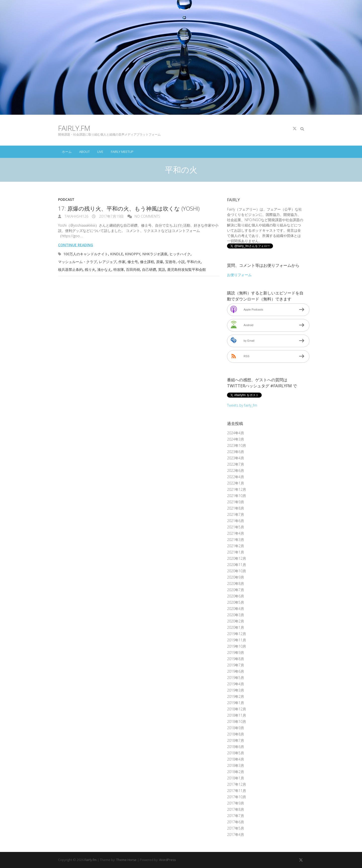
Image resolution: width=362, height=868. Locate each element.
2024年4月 (236, 433)
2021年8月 (236, 508)
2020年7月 (236, 590)
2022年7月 (236, 464)
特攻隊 (119, 269)
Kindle (117, 254)
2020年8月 (236, 583)
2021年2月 (236, 546)
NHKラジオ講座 (155, 254)
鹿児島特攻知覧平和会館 (187, 269)
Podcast (66, 199)
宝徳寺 (170, 262)
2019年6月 (236, 671)
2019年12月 (237, 634)
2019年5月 (236, 678)
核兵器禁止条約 (70, 269)
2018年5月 (236, 753)
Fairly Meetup (122, 152)
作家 (122, 262)
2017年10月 (237, 797)
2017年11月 (237, 791)
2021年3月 (236, 540)
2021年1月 (236, 552)
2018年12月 (237, 709)
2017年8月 (236, 809)
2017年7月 (236, 816)
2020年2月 (236, 621)
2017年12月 (237, 784)
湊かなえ (104, 269)
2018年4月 (236, 759)
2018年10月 (237, 722)
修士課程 (147, 262)
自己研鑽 (149, 269)
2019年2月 (236, 696)
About (84, 152)
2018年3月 (236, 765)
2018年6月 (236, 747)
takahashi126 (76, 216)
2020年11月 (237, 565)
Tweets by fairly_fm (242, 405)
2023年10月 (237, 445)
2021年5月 (236, 527)
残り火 (90, 269)
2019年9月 (236, 653)
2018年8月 (236, 734)
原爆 (160, 262)
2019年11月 (237, 640)
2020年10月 (237, 571)
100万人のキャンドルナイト (86, 254)
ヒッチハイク (180, 254)
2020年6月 (236, 596)
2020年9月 (236, 577)
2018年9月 (236, 728)
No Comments (147, 216)
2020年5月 (236, 602)
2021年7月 (236, 514)
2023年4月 (236, 458)
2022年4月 (236, 477)
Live (100, 152)
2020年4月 (236, 609)
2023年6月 (236, 452)
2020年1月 (236, 627)
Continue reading (76, 245)
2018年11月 (237, 715)
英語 (162, 269)
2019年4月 (236, 684)
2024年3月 (236, 439)
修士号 (133, 262)
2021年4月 (236, 533)
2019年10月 (237, 646)
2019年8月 (236, 659)
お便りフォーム (239, 275)
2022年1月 (236, 483)
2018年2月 (236, 772)
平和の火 (194, 262)
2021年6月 (236, 521)
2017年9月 (236, 803)
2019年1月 (236, 703)
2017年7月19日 (111, 216)
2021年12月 (237, 489)
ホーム (67, 152)
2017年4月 (236, 834)
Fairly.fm (74, 128)
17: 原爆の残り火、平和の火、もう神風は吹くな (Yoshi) (129, 208)
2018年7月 (236, 740)
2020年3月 (236, 615)
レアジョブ (108, 262)
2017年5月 (236, 828)
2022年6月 (236, 471)
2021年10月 (237, 496)
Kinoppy (133, 254)
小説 (181, 262)
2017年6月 (236, 822)
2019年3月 (236, 690)
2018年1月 (236, 778)
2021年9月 (236, 502)
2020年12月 (237, 558)
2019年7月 (236, 665)
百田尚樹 (133, 269)
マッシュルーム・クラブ (77, 262)
